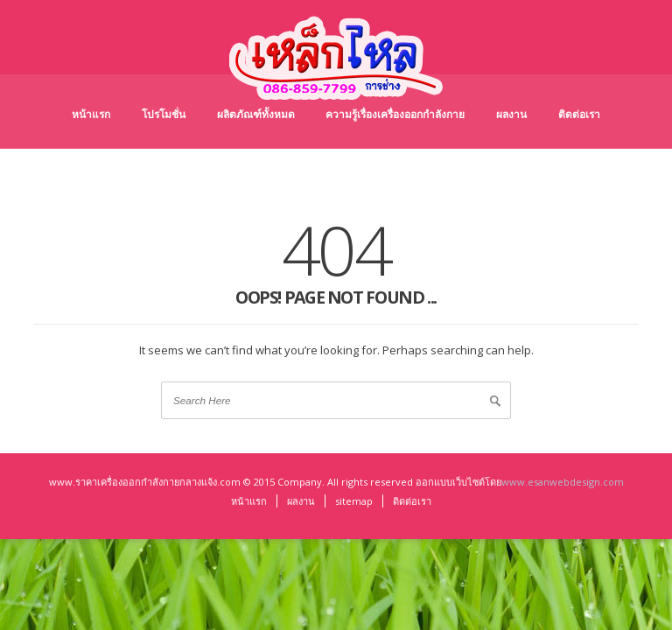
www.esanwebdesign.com (563, 482)
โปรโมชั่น (164, 114)
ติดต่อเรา (579, 114)
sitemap (354, 501)
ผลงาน (511, 114)
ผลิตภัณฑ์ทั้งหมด (256, 114)
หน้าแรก (91, 114)
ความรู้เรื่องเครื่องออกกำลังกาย (395, 114)
